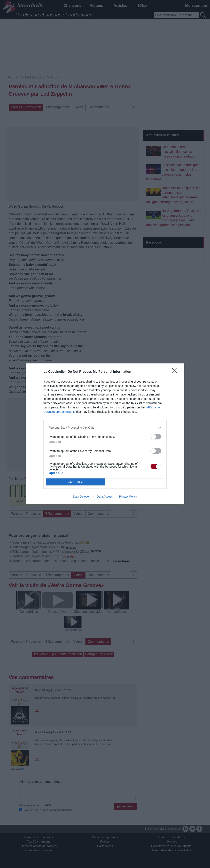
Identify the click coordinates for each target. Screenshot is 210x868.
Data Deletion (82, 497)
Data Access (105, 497)
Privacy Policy (128, 497)
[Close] (176, 372)
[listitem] (105, 428)
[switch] (156, 437)
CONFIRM (75, 482)
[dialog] (105, 434)
